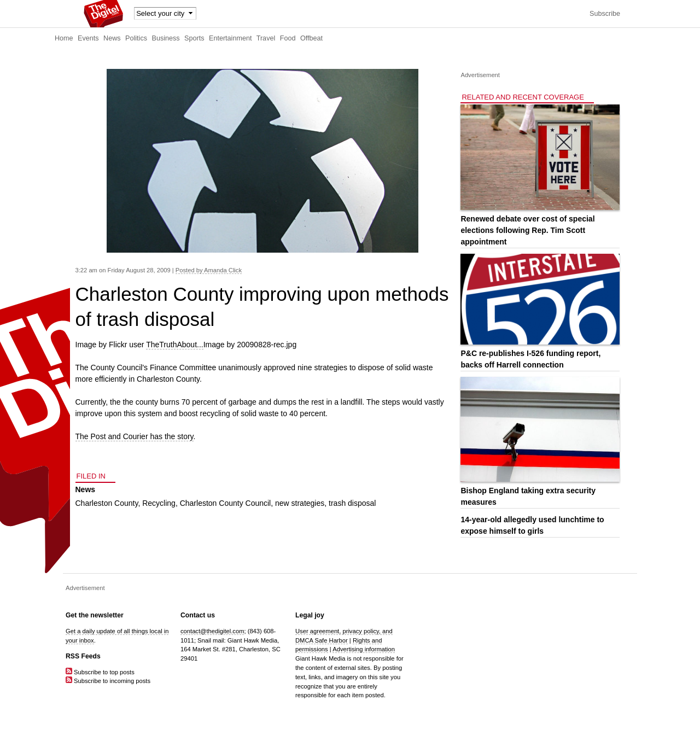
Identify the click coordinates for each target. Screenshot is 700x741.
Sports (194, 38)
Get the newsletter (95, 615)
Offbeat (311, 38)
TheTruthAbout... (175, 345)
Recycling (159, 503)
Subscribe (605, 14)
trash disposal (352, 503)
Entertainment (230, 38)
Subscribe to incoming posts (108, 681)
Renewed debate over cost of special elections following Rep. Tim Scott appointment (527, 230)
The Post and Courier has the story (135, 436)
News (112, 38)
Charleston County (107, 503)
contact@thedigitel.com (212, 631)
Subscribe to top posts (100, 672)
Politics (136, 38)
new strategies (300, 503)
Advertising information (364, 649)
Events (88, 38)
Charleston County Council (226, 503)
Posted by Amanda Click (209, 270)
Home (64, 38)
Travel (266, 38)
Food (288, 38)
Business (166, 38)
